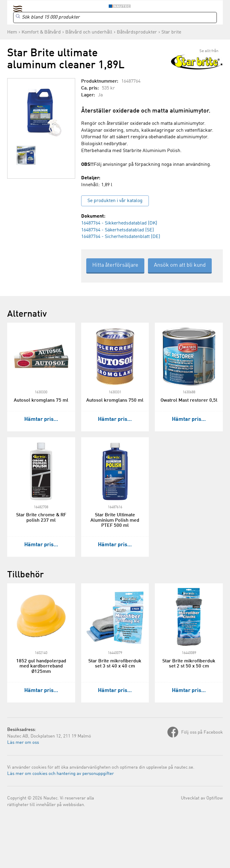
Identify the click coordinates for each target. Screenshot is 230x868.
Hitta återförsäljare (115, 265)
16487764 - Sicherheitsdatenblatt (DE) (121, 237)
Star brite (171, 32)
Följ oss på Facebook (202, 733)
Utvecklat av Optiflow (202, 798)
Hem (12, 32)
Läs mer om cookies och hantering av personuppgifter (60, 774)
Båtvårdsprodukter (137, 32)
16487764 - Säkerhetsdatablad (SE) (118, 230)
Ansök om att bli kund (180, 265)
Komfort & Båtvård (41, 32)
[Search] (115, 18)
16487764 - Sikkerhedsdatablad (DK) (119, 223)
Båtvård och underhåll (89, 32)
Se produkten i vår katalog (115, 201)
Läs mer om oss (23, 743)
